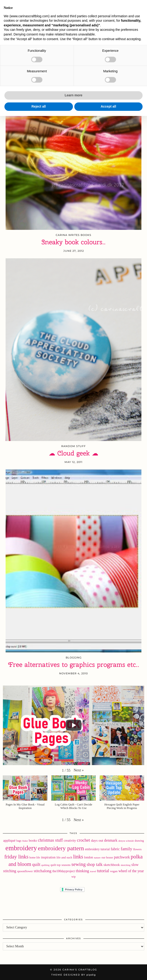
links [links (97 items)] (78, 857)
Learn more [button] (73, 959)
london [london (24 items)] (89, 857)
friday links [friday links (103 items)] (16, 857)
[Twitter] (13, 6)
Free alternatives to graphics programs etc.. (74, 665)
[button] (141, 6)
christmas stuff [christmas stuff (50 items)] (50, 840)
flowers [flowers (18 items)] (137, 849)
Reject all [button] (39, 970)
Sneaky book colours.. (73, 242)
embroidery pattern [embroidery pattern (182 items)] (61, 848)
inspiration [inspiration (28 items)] (48, 857)
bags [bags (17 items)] (19, 841)
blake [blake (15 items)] (25, 841)
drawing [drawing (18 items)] (139, 841)
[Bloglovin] (28, 6)
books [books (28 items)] (33, 840)
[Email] (43, 6)
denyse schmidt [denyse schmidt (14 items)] (126, 841)
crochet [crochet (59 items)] (83, 840)
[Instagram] (21, 6)
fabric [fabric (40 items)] (115, 849)
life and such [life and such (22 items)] (64, 857)
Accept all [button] (108, 970)
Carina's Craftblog (73, 19)
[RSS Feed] (36, 6)
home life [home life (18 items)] (35, 857)
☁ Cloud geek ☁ (73, 453)
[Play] (74, 725)
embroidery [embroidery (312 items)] (21, 848)
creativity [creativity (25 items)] (70, 841)
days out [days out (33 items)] (97, 840)
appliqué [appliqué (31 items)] (9, 840)
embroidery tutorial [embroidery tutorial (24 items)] (97, 849)
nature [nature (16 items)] (97, 857)
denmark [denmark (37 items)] (111, 840)
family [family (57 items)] (126, 849)
